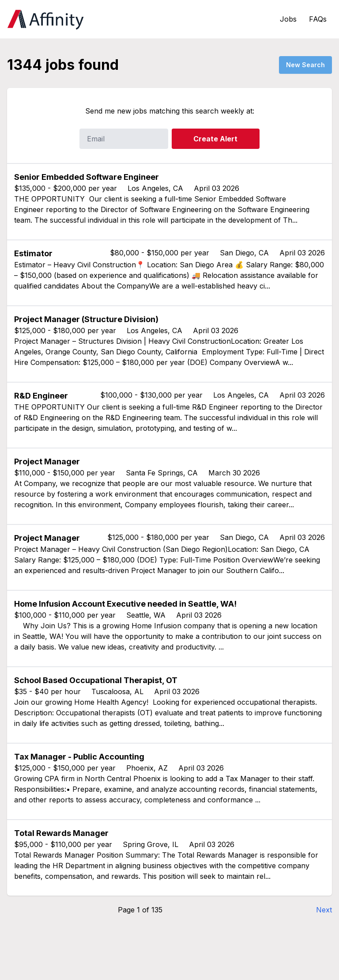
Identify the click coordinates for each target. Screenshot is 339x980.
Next (324, 910)
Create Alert (215, 139)
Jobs (288, 19)
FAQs (318, 19)
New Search (305, 65)
